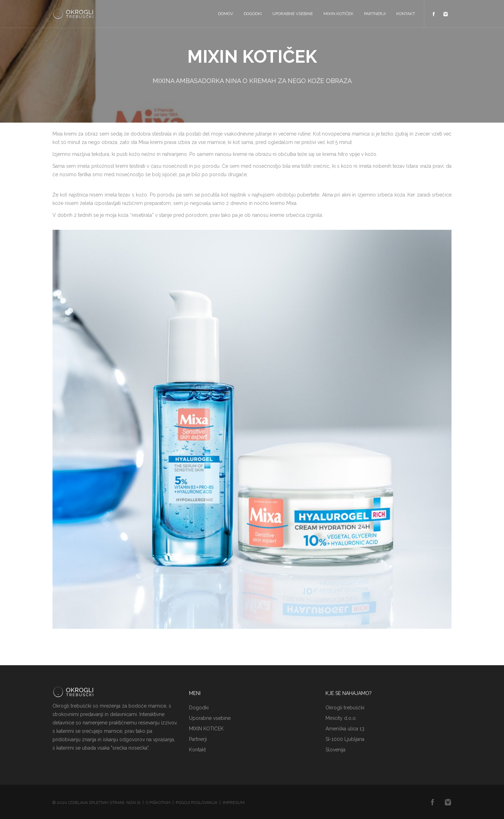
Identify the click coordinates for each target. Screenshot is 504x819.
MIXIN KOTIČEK (338, 14)
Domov (226, 14)
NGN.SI (133, 803)
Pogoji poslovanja (197, 803)
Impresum (234, 803)
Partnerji (375, 14)
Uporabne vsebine (293, 14)
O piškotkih (158, 803)
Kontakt (406, 14)
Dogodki (253, 14)
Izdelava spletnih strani (96, 803)
